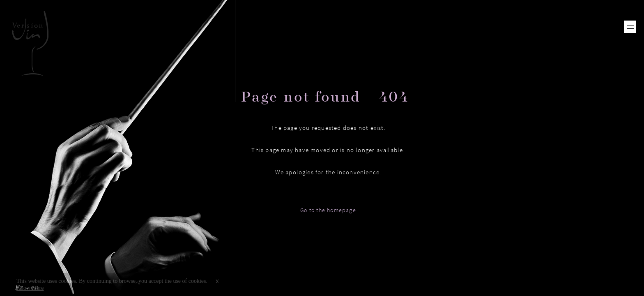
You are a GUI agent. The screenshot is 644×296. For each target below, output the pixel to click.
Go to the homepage (328, 210)
